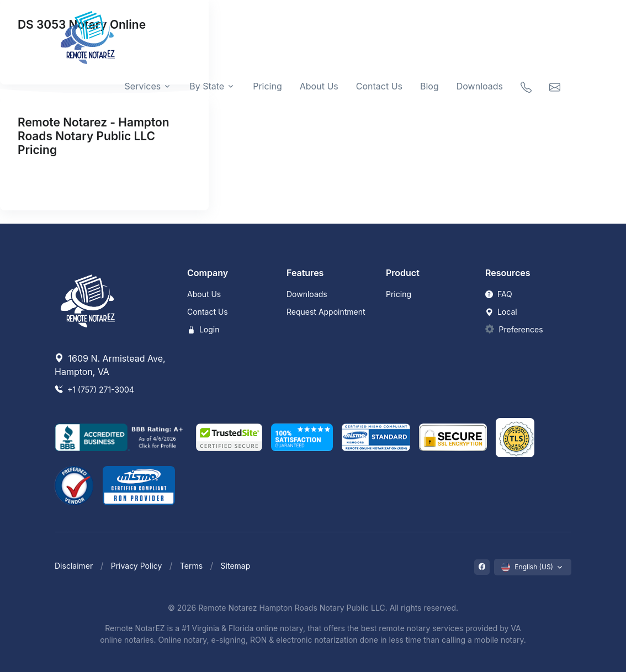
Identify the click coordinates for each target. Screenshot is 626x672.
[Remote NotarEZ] (88, 38)
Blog (429, 86)
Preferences (521, 329)
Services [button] (143, 86)
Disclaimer (74, 566)
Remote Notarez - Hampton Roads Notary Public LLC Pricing (94, 136)
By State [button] (207, 86)
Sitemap (236, 566)
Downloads (480, 86)
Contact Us (379, 86)
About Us (319, 86)
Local (501, 312)
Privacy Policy (137, 566)
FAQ (499, 294)
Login (203, 329)
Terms (191, 566)
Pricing (267, 86)
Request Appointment (326, 312)
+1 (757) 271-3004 (94, 390)
